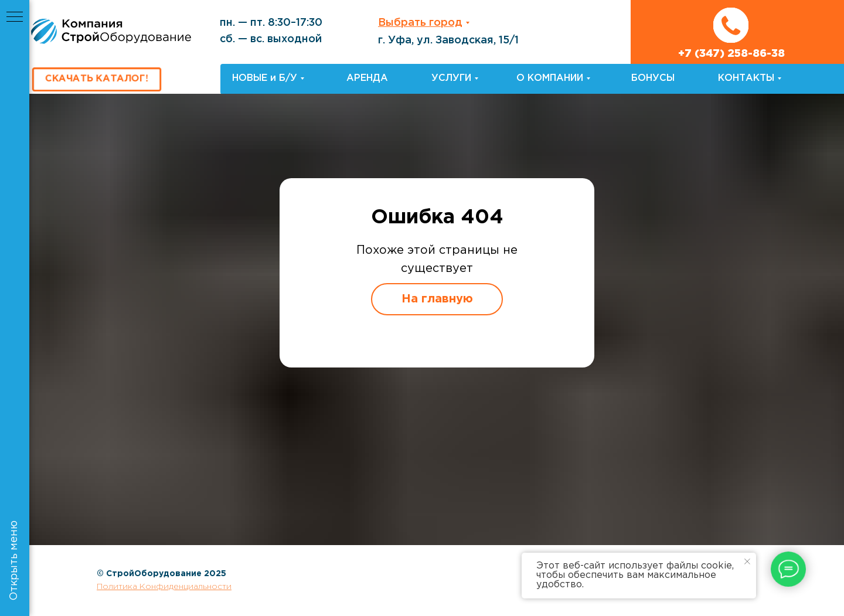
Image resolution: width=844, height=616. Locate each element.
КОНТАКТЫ (746, 78)
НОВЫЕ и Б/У (265, 78)
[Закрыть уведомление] (747, 561)
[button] (96, 80)
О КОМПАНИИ (550, 78)
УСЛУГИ (451, 78)
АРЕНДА (367, 78)
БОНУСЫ (653, 78)
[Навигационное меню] (15, 18)
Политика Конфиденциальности (164, 587)
